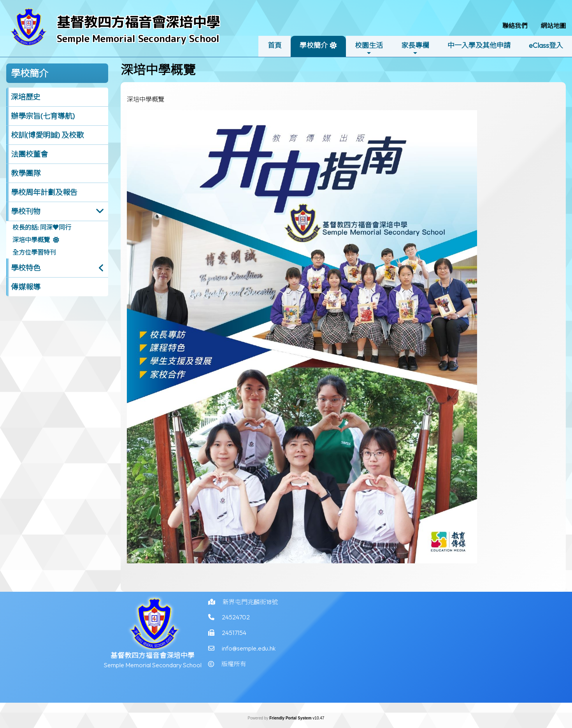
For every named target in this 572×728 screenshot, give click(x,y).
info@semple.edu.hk (249, 653)
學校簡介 (314, 48)
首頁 (275, 45)
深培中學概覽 (31, 240)
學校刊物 (26, 211)
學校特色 (26, 268)
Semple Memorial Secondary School (138, 38)
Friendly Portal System (291, 718)
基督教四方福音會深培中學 (139, 22)
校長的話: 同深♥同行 (42, 227)
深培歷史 (26, 97)
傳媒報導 (26, 287)
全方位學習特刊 (34, 252)
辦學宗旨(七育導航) (43, 116)
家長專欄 (415, 48)
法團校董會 (29, 154)
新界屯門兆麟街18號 (250, 606)
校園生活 (369, 48)
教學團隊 (26, 173)
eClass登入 (546, 45)
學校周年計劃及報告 (44, 192)
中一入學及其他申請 (479, 45)
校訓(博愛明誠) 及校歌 (47, 135)
